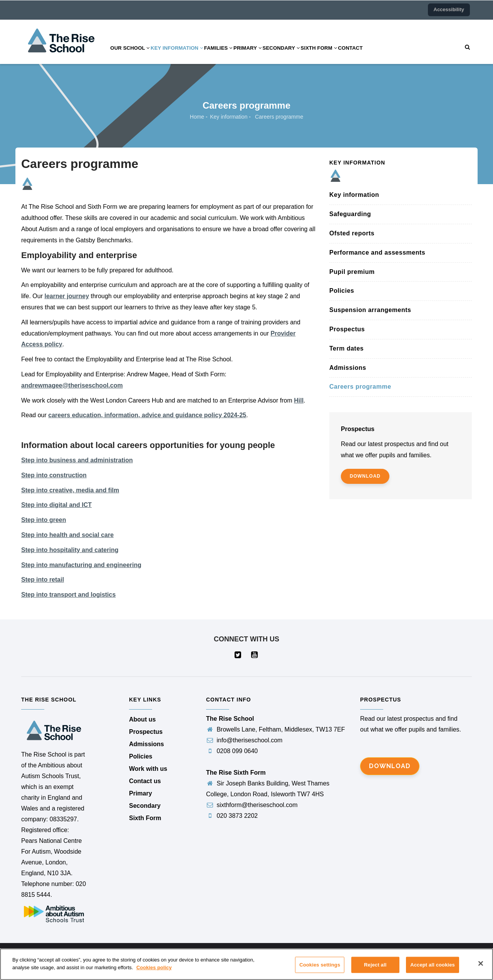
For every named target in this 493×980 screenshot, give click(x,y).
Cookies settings (320, 970)
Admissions (348, 368)
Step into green (44, 520)
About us (142, 719)
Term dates (346, 348)
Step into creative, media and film (70, 490)
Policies (342, 291)
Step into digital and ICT (56, 505)
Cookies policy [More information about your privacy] (154, 973)
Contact (387, 55)
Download (390, 766)
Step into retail (43, 580)
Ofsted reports (352, 233)
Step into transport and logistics (68, 595)
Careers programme (360, 387)
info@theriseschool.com (244, 740)
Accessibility (449, 9)
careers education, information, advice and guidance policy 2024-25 (147, 415)
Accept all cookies (433, 970)
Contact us (145, 781)
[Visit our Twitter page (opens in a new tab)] (238, 655)
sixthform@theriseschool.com (252, 805)
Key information (186, 55)
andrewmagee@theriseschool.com (72, 385)
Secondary (307, 55)
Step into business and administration (77, 460)
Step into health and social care (67, 535)
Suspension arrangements (370, 310)
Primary (268, 55)
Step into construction (54, 475)
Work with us (148, 769)
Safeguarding (350, 214)
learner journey (67, 296)
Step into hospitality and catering (70, 550)
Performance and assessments (377, 253)
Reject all (375, 970)
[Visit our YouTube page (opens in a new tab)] (255, 655)
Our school (133, 55)
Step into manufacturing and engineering (81, 565)
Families (234, 55)
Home (197, 117)
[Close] (481, 969)
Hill (299, 400)
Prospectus (347, 329)
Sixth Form (350, 55)
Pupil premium (352, 272)
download (365, 476)
